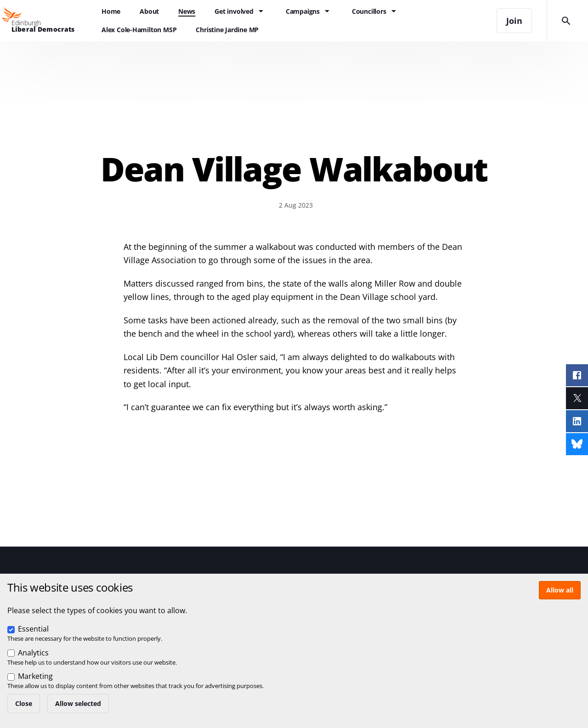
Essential (33, 629)
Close (24, 703)
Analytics (33, 653)
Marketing (35, 676)
